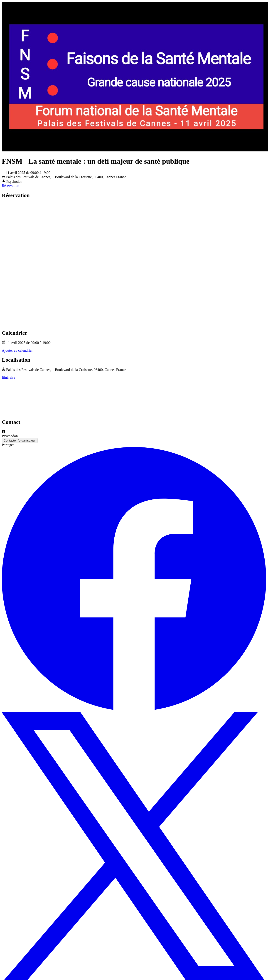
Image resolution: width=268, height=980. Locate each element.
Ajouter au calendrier (17, 350)
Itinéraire (9, 377)
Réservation (10, 186)
